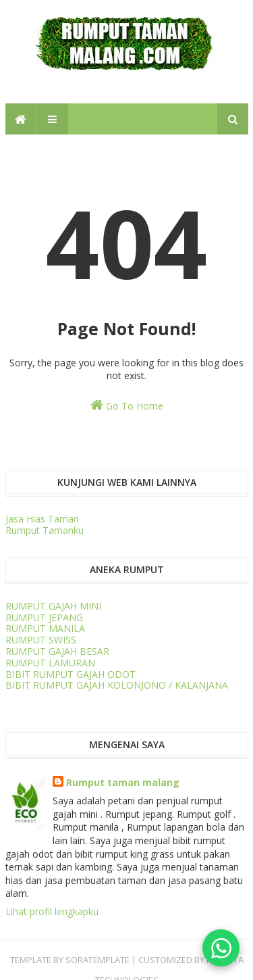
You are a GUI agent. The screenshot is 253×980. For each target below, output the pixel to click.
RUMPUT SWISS (41, 640)
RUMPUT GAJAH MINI (53, 606)
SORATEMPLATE (97, 960)
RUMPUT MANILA (45, 628)
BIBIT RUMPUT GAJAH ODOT (71, 674)
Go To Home (127, 405)
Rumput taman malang (123, 782)
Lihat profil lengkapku (52, 911)
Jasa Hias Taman (42, 519)
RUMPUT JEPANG (44, 617)
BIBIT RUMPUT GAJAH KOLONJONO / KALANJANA (117, 685)
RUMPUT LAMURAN (50, 663)
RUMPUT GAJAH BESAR (57, 651)
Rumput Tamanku (45, 530)
